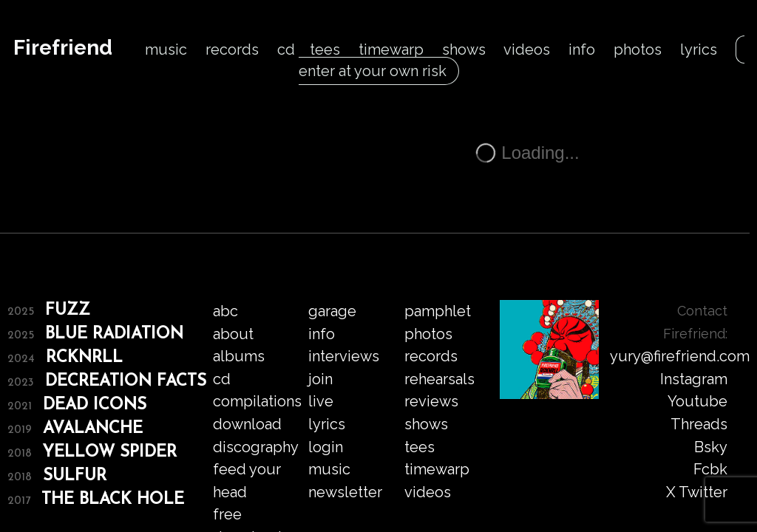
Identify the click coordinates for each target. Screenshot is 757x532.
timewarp (391, 50)
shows (464, 50)
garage (332, 311)
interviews (344, 356)
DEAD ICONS (95, 405)
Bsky (711, 447)
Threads (699, 424)
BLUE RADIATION (114, 334)
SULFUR (75, 476)
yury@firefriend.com (680, 356)
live (321, 401)
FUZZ (68, 311)
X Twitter (697, 492)
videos (527, 50)
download (247, 424)
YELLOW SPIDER (110, 453)
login (326, 447)
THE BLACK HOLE (113, 500)
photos (638, 50)
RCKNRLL (84, 358)
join (320, 379)
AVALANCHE (93, 429)
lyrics (699, 50)
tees (325, 50)
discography (256, 447)
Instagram (694, 379)
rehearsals (439, 379)
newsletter (345, 492)
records (232, 50)
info (582, 50)
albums (239, 356)
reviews (431, 401)
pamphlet (438, 311)
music (166, 50)
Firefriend (63, 48)
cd (286, 50)
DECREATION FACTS (126, 382)
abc (225, 311)
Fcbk (710, 469)
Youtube (697, 401)
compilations (257, 401)
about (233, 334)
